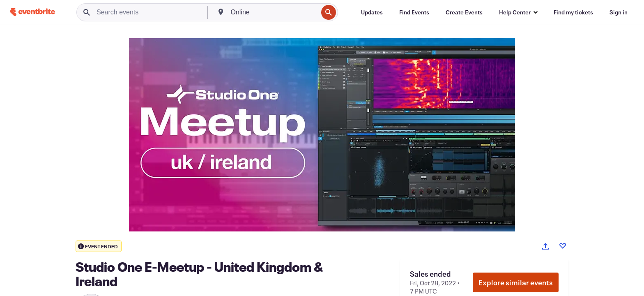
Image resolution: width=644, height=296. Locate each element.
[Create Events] (464, 12)
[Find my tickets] (573, 12)
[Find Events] (414, 12)
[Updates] (372, 12)
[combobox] (274, 12)
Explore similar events (516, 282)
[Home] (32, 12)
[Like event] (563, 246)
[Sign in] (619, 12)
